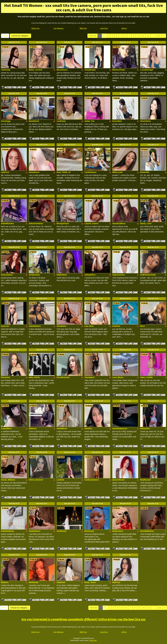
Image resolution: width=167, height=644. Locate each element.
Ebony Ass (35, 28)
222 (159, 36)
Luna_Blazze (118, 377)
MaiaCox (5, 582)
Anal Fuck (104, 28)
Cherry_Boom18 (36, 480)
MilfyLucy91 (117, 172)
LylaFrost (5, 172)
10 (143, 36)
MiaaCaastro (118, 531)
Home (5, 36)
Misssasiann (62, 70)
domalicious (34, 172)
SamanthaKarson (120, 429)
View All (93, 36)
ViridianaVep (34, 275)
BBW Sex (83, 28)
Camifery (88, 429)
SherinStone (145, 121)
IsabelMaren (62, 429)
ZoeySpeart (89, 377)
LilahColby (6, 70)
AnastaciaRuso (119, 224)
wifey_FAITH (34, 377)
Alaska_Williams (8, 480)
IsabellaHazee (35, 326)
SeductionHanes (36, 224)
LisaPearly (61, 121)
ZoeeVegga (6, 121)
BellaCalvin (145, 429)
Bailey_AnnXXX (36, 70)
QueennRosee (118, 480)
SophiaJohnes (119, 275)
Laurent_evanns (91, 224)
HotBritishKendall (148, 275)
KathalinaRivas (8, 531)
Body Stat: (14, 42)
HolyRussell (145, 480)
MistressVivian (119, 70)
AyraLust (5, 326)
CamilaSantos (90, 172)
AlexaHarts (61, 326)
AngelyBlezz (6, 429)
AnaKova (116, 326)
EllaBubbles (62, 275)
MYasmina (5, 377)
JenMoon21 (62, 531)
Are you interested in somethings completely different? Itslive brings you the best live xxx (83, 619)
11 (148, 36)
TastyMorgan (90, 70)
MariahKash (34, 121)
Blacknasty (89, 531)
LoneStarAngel (147, 70)
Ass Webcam (58, 28)
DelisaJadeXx (7, 275)
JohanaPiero (90, 275)
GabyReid (61, 582)
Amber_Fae (89, 121)
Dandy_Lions (146, 224)
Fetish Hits (93, 641)
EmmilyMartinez (147, 531)
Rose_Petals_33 (64, 172)
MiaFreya (116, 582)
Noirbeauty (34, 582)
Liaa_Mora (89, 326)
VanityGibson (35, 531)
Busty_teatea (90, 582)
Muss (142, 326)
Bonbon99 (145, 172)
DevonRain (117, 121)
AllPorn (124, 28)
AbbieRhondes (7, 224)
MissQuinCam (63, 224)
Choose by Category (20, 36)
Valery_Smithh (146, 377)
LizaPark (60, 480)
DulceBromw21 (63, 377)
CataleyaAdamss (92, 480)
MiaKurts (33, 429)
